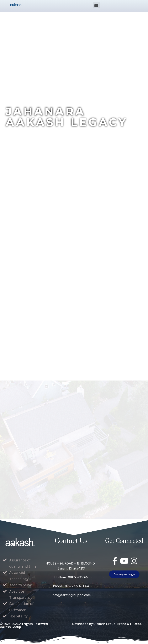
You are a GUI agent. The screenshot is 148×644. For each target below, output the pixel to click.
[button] (96, 5)
